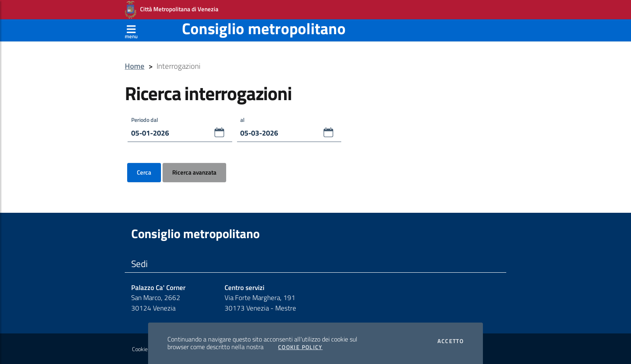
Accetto (451, 341)
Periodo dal (145, 119)
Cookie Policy (147, 349)
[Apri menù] (131, 30)
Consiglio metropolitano (264, 28)
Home (135, 66)
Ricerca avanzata (194, 172)
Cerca (144, 172)
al (242, 119)
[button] (219, 132)
